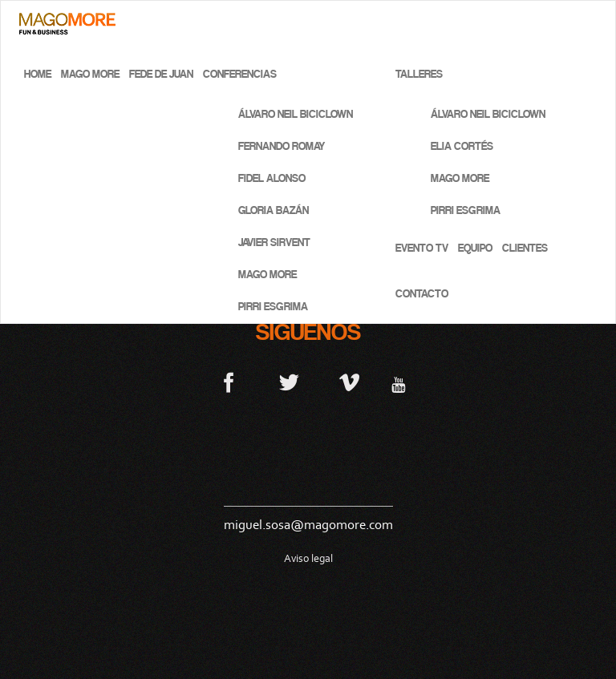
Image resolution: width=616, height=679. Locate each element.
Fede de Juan (161, 74)
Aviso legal (308, 558)
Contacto (422, 294)
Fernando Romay (282, 146)
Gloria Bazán (274, 210)
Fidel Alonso (272, 178)
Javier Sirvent (274, 242)
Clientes (525, 248)
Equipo (475, 248)
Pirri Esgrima (273, 307)
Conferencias (240, 74)
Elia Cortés (462, 146)
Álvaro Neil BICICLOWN (296, 114)
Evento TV (422, 248)
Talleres (419, 74)
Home (38, 74)
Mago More (90, 74)
